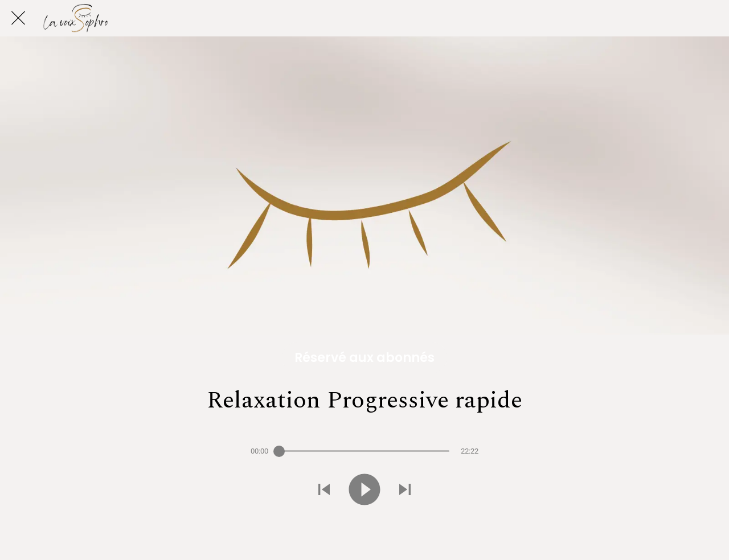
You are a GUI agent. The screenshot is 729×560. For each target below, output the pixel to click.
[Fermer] (18, 18)
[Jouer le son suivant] (405, 491)
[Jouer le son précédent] (324, 491)
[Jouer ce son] (364, 491)
